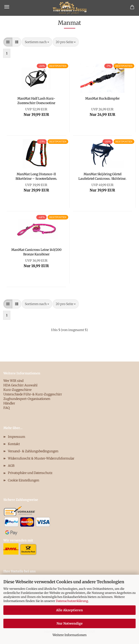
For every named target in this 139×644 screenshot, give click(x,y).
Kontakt (14, 444)
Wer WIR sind (13, 381)
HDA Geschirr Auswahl (20, 385)
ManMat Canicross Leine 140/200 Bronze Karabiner (36, 252)
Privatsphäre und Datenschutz (30, 473)
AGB (11, 466)
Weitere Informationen (69, 635)
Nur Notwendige (70, 623)
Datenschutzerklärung (72, 601)
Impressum (17, 437)
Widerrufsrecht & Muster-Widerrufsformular (41, 458)
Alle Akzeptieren (69, 610)
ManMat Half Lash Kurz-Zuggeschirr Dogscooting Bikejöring (36, 100)
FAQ (7, 408)
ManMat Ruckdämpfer (102, 98)
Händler (9, 403)
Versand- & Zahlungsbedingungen (33, 451)
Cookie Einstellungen (24, 480)
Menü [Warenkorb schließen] (7, 7)
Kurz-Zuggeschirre (17, 390)
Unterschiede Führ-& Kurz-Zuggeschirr (33, 394)
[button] (8, 42)
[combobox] (37, 42)
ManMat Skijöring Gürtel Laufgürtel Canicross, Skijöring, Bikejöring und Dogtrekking (102, 176)
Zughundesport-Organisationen (27, 399)
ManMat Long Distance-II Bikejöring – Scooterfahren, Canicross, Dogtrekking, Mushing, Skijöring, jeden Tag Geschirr (36, 176)
